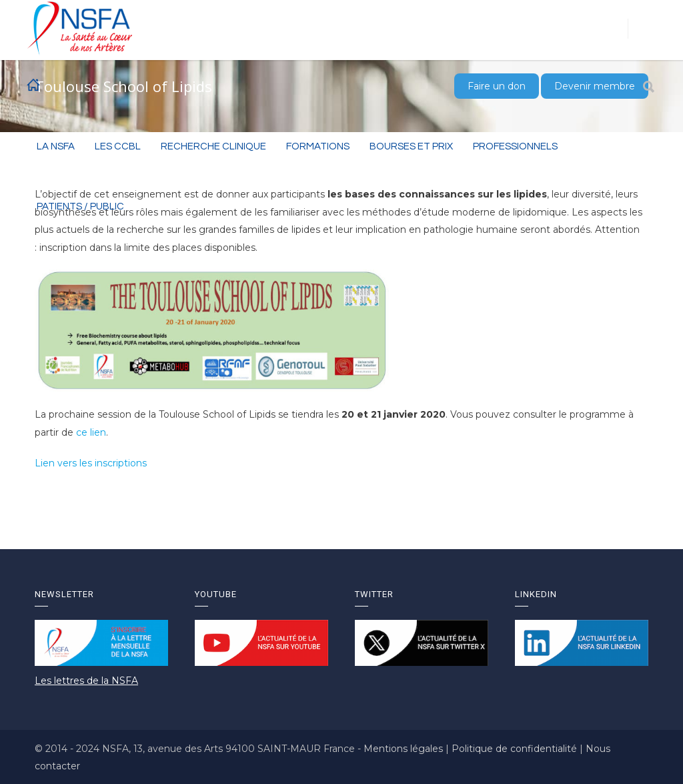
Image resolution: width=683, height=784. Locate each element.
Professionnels (515, 146)
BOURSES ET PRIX (411, 146)
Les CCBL (118, 146)
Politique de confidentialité (516, 749)
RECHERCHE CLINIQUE (213, 146)
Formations (318, 146)
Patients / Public (80, 207)
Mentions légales (405, 749)
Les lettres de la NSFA (86, 681)
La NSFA (56, 146)
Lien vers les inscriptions (91, 463)
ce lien (91, 432)
